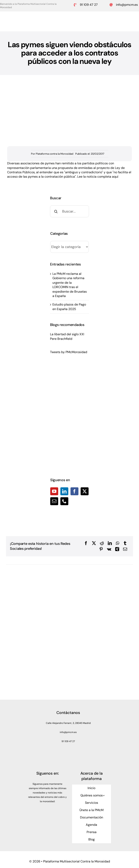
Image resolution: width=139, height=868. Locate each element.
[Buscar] (56, 211)
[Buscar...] (69, 211)
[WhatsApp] (117, 543)
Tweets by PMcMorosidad (69, 352)
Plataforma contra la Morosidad (55, 154)
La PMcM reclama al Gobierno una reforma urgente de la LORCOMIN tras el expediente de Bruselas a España (70, 285)
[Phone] (64, 501)
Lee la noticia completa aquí (98, 177)
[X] (94, 543)
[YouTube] (54, 491)
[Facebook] (74, 491)
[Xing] (117, 549)
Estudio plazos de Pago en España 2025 (69, 307)
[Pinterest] (101, 549)
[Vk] (109, 549)
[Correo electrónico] (125, 549)
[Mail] (54, 501)
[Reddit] (102, 543)
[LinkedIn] (64, 491)
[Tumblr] (125, 543)
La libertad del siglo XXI (67, 334)
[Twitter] (85, 491)
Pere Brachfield (61, 339)
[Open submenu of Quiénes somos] (104, 795)
